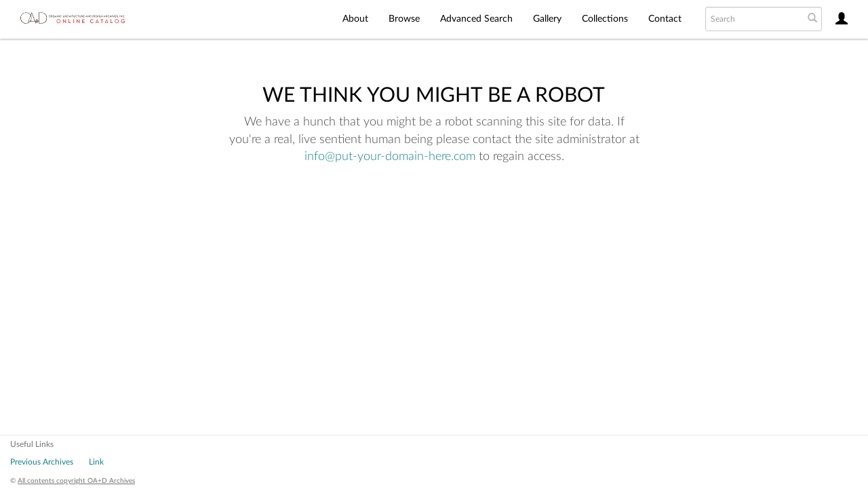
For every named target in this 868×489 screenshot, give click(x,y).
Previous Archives (42, 462)
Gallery (547, 19)
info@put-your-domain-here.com (390, 157)
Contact (665, 19)
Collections (605, 19)
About (355, 19)
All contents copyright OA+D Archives (76, 481)
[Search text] (753, 19)
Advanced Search (476, 19)
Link (96, 462)
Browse (404, 19)
